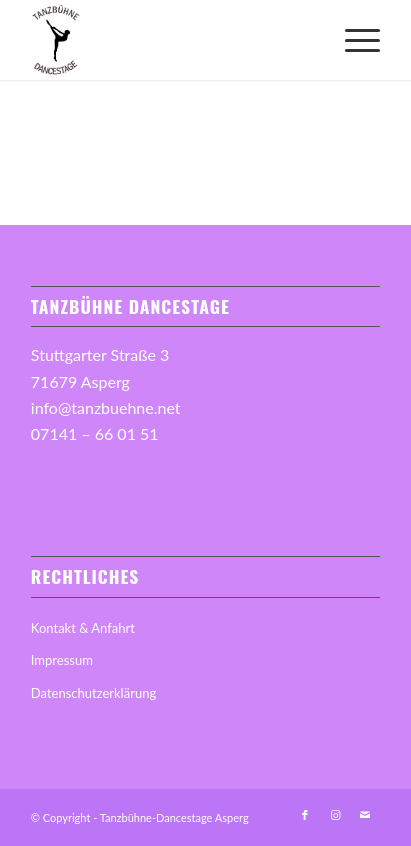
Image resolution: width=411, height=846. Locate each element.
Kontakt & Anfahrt (83, 628)
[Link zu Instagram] (335, 815)
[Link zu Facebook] (305, 815)
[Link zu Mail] (365, 815)
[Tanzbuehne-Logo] (170, 40)
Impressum (62, 660)
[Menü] (352, 40)
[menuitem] (352, 40)
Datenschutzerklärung (93, 693)
